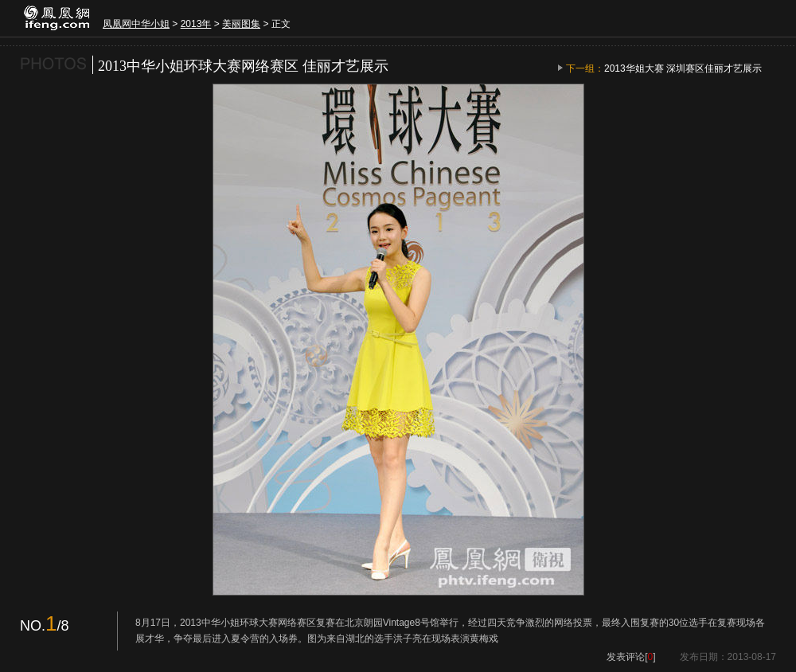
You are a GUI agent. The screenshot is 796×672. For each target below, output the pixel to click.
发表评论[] (631, 657)
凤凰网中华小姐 (136, 24)
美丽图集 (241, 24)
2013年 (196, 24)
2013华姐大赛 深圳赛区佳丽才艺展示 (683, 68)
